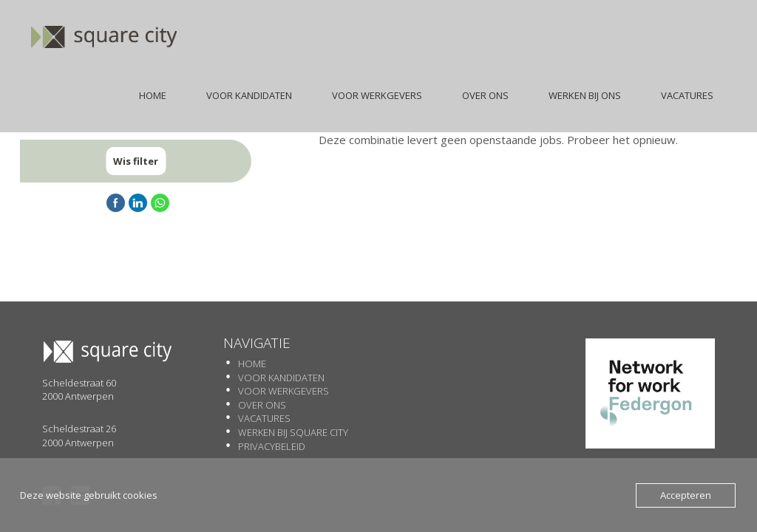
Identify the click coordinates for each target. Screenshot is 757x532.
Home (252, 364)
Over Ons (262, 405)
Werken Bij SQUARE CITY (293, 432)
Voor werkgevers (284, 391)
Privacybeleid (272, 446)
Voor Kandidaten (281, 378)
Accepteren (686, 495)
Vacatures (264, 418)
